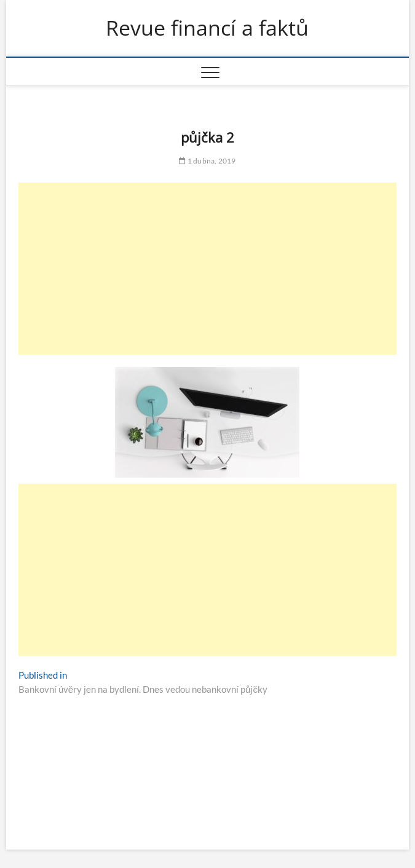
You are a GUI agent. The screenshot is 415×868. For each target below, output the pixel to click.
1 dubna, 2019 (207, 161)
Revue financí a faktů (207, 28)
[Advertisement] (207, 269)
